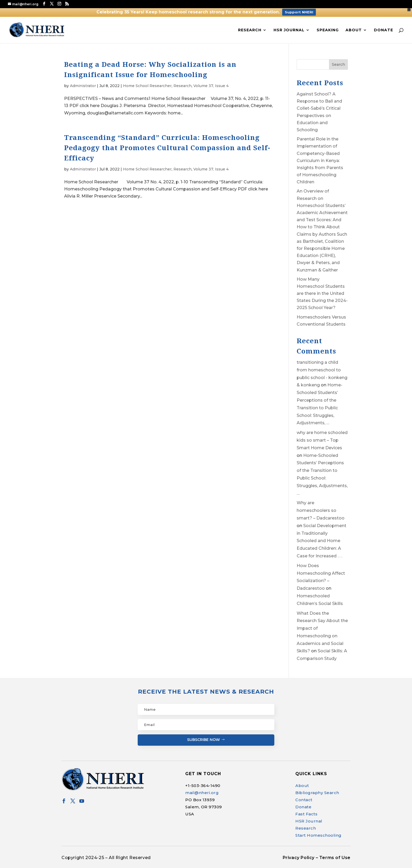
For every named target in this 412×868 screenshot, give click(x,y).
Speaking (328, 30)
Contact (304, 800)
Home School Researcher (147, 86)
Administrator (83, 86)
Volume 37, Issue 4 (211, 86)
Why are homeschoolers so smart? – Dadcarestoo (321, 510)
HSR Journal (289, 30)
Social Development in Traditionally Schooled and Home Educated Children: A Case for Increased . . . (321, 541)
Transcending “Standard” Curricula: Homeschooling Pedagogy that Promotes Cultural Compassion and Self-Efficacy (167, 148)
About (354, 30)
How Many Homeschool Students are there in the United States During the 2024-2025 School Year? (322, 294)
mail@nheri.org (202, 793)
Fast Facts (306, 814)
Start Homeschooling (318, 835)
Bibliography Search (317, 793)
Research (250, 30)
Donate (383, 30)
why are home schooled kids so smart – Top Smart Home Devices (322, 440)
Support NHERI (299, 12)
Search (338, 64)
